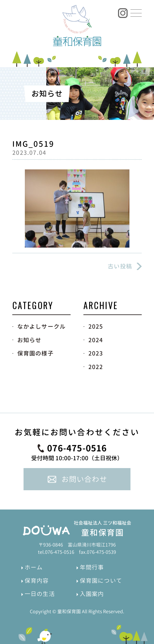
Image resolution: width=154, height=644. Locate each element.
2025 (96, 326)
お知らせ (29, 340)
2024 (96, 340)
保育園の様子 (35, 353)
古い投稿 (120, 266)
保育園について (101, 581)
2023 (96, 353)
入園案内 (92, 594)
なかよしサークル (42, 326)
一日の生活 (40, 594)
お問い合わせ (84, 479)
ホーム (34, 567)
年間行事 (92, 567)
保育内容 (37, 581)
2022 (96, 367)
